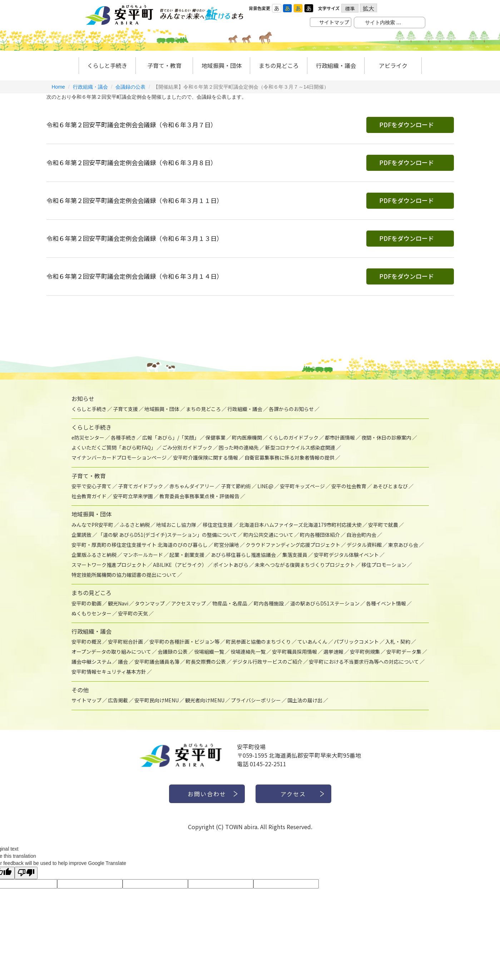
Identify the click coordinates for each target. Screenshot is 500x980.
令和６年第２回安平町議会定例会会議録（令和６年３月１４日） (135, 276)
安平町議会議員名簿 (157, 662)
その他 (80, 690)
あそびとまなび (390, 486)
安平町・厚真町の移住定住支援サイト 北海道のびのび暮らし (140, 545)
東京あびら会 (403, 545)
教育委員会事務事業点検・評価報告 (199, 496)
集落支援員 (295, 555)
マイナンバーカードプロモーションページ (119, 457)
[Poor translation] (26, 873)
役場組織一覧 (209, 652)
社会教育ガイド (89, 496)
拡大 (368, 8)
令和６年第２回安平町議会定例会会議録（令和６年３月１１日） (135, 200)
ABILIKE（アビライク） (180, 565)
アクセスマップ (189, 603)
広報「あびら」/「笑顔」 (171, 437)
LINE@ (265, 486)
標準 (350, 9)
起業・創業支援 (187, 555)
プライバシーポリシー (256, 700)
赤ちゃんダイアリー (192, 486)
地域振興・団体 (222, 65)
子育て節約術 (236, 486)
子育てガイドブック (140, 486)
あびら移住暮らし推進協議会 (243, 555)
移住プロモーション (384, 565)
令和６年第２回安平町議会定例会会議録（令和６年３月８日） (132, 162)
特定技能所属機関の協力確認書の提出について (124, 575)
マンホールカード (143, 555)
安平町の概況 (86, 642)
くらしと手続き (107, 65)
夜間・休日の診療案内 (386, 437)
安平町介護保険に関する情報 (206, 457)
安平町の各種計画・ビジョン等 (184, 642)
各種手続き (123, 437)
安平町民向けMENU (157, 700)
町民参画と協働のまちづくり (258, 642)
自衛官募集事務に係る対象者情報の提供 (289, 457)
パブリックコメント (356, 642)
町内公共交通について (268, 535)
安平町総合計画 (125, 642)
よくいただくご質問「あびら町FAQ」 (114, 447)
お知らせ (83, 399)
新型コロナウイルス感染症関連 (300, 447)
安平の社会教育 (349, 486)
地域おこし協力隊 (176, 525)
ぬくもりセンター (91, 613)
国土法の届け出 (305, 700)
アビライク (393, 65)
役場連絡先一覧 (248, 652)
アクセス (293, 794)
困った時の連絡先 (239, 447)
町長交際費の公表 (206, 662)
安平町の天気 (133, 613)
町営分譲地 (227, 545)
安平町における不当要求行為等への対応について (364, 662)
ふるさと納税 (135, 525)
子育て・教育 (164, 65)
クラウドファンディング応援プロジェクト (293, 545)
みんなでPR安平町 (92, 525)
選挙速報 (333, 652)
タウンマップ (150, 603)
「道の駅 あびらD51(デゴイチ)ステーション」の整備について (167, 535)
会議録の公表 (130, 87)
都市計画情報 (340, 437)
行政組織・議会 (336, 65)
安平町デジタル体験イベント (346, 555)
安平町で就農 (383, 525)
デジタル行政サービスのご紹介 (267, 662)
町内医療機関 (247, 437)
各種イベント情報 (386, 603)
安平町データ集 (404, 652)
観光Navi (118, 603)
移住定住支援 (218, 525)
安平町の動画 (86, 603)
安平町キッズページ (302, 486)
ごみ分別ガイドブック (187, 447)
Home (58, 87)
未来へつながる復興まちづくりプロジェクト (305, 565)
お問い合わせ (207, 794)
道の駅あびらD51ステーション (325, 603)
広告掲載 (118, 700)
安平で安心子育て (91, 486)
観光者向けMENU (205, 700)
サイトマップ (334, 22)
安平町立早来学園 (133, 496)
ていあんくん (312, 642)
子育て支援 (125, 409)
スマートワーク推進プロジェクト (109, 565)
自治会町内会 (361, 535)
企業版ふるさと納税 (94, 555)
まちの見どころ (279, 65)
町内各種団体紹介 (320, 535)
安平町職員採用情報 (294, 652)
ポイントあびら (231, 565)
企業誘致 (81, 535)
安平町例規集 (365, 652)
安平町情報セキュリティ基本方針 (109, 672)
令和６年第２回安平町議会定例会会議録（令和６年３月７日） (132, 125)
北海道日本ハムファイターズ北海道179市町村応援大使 (300, 525)
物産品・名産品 (230, 603)
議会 (123, 662)
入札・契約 (398, 642)
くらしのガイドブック (293, 437)
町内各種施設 (269, 603)
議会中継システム (91, 662)
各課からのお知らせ (291, 409)
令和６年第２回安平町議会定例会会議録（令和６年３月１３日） (135, 238)
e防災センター (88, 437)
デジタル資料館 (364, 545)
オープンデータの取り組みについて (111, 652)
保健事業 (216, 437)
